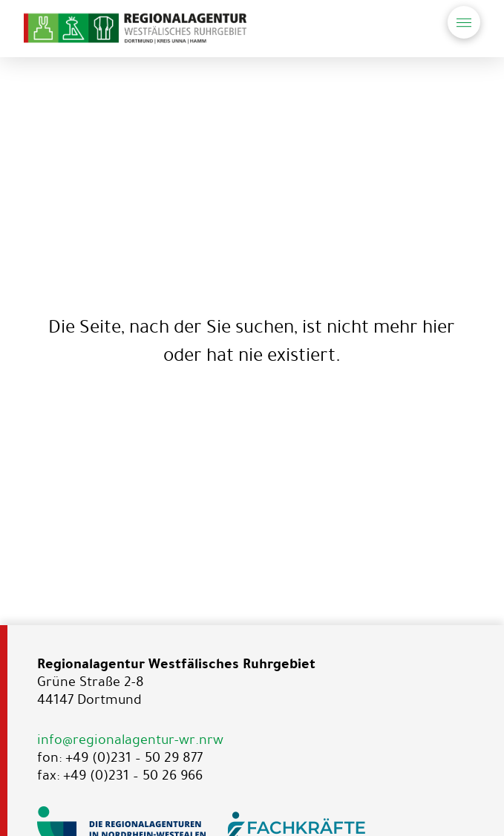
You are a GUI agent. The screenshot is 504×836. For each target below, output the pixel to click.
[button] (464, 22)
